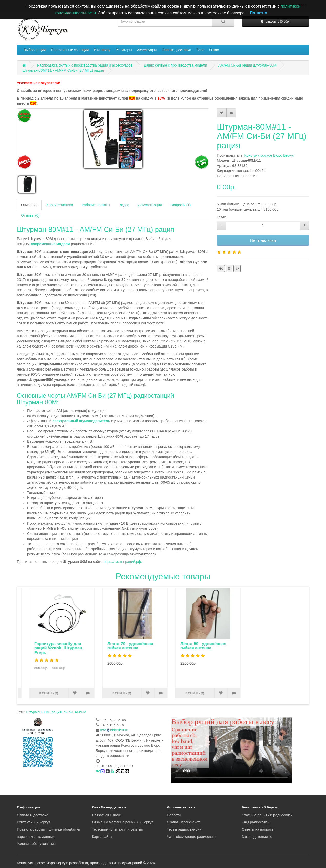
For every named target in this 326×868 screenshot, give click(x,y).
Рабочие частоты (96, 205)
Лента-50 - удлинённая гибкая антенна (264, 646)
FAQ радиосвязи (256, 822)
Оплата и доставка (33, 815)
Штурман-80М (38, 712)
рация (57, 712)
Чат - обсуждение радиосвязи (192, 837)
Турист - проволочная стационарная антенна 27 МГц (48, 648)
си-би (68, 712)
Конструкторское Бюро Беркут (269, 155)
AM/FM (80, 712)
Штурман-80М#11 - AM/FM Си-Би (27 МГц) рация (63, 70)
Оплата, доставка (176, 50)
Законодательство (257, 837)
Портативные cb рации (70, 50)
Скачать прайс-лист (183, 822)
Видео (124, 205)
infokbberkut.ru (114, 730)
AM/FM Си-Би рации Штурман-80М (247, 65)
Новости (174, 815)
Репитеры (124, 50)
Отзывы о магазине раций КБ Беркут (123, 822)
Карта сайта (102, 837)
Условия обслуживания (36, 844)
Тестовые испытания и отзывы (118, 829)
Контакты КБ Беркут (34, 822)
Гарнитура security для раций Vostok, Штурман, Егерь (120, 648)
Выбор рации (35, 50)
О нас (214, 50)
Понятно (259, 13)
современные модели (50, 244)
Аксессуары (147, 50)
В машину (102, 50)
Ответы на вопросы (258, 829)
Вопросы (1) (181, 205)
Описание (29, 205)
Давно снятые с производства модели (175, 65)
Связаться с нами (107, 815)
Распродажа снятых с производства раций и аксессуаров (85, 65)
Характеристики (59, 205)
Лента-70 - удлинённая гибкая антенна (191, 646)
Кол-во (222, 217)
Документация (150, 205)
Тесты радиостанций (184, 829)
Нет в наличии (263, 240)
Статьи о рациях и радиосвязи (267, 815)
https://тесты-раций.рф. (123, 562)
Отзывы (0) (30, 215)
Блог (200, 50)
